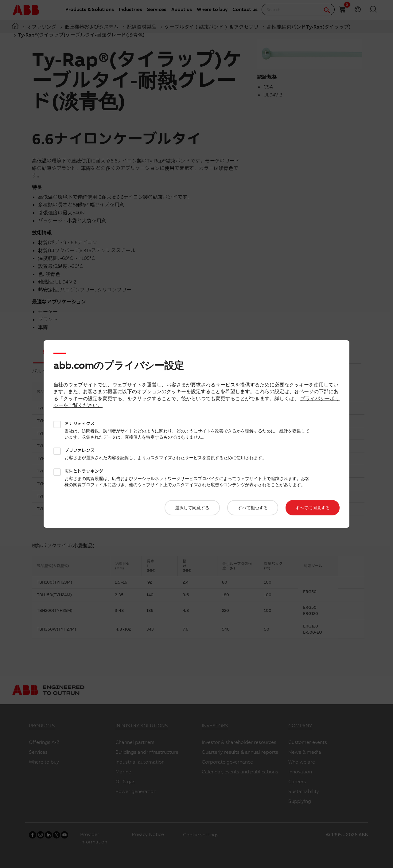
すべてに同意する (313, 508)
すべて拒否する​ (253, 508)
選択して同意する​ (192, 508)
